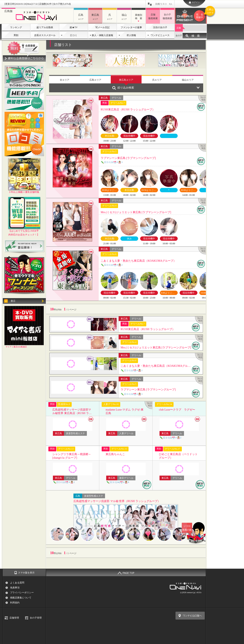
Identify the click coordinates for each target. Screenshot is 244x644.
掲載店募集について (21, 598)
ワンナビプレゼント (200, 16)
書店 (13, 301)
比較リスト (164, 4)
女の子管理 (36, 618)
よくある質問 (17, 583)
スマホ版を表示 (26, 573)
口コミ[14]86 (118, 482)
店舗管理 (14, 618)
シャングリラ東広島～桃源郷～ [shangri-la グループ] (72, 456)
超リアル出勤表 (45, 27)
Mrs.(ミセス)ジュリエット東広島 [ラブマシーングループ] (136, 212)
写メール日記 (102, 27)
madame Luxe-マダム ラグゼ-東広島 (125, 411)
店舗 (179, 28)
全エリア (65, 80)
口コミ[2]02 (112, 265)
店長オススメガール (45, 35)
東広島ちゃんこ (115, 454)
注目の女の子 (160, 27)
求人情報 (131, 35)
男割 (16, 35)
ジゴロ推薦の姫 (194, 528)
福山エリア (188, 80)
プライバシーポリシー (22, 593)
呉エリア (157, 80)
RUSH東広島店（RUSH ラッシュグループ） (128, 109)
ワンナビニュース (160, 35)
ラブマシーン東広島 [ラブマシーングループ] (128, 158)
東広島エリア (126, 80)
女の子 (179, 35)
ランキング (16, 27)
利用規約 (15, 603)
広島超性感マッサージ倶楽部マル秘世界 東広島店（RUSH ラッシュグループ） (72, 412)
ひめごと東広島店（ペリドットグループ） (178, 456)
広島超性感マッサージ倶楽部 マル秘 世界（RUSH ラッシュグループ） (117, 501)
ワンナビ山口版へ (192, 616)
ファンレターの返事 (131, 27)
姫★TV (74, 27)
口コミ (74, 35)
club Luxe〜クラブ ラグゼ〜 (177, 410)
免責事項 (15, 588)
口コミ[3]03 (112, 162)
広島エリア (95, 80)
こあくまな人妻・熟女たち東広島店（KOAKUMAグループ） (138, 261)
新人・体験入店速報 (102, 35)
